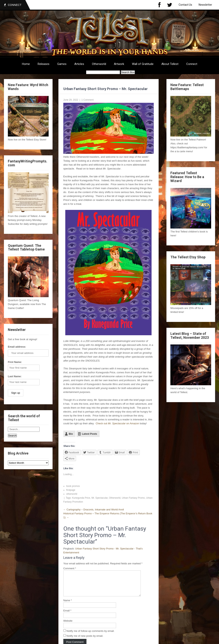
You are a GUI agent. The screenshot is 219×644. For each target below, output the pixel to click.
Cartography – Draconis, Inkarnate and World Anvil (94, 510)
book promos (73, 486)
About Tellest (170, 64)
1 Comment (87, 100)
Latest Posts (90, 434)
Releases (44, 64)
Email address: (17, 347)
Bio (71, 434)
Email (67, 615)
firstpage (71, 490)
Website (68, 625)
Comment (70, 568)
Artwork (119, 64)
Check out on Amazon (117, 423)
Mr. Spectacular (100, 498)
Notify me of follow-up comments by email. (90, 636)
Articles (79, 64)
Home (26, 64)
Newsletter (205, 5)
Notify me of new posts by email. (85, 641)
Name (68, 605)
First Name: (15, 362)
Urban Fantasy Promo (133, 498)
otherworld (72, 494)
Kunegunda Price (81, 498)
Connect (192, 64)
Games (62, 64)
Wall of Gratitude (143, 64)
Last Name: (15, 376)
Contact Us (185, 5)
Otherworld (99, 64)
